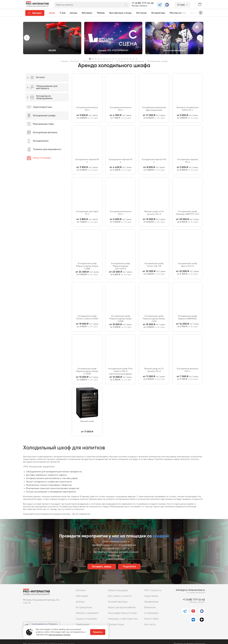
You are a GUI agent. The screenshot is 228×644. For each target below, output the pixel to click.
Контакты (150, 624)
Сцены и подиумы (86, 619)
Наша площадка (118, 590)
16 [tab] (133, 59)
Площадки (196, 13)
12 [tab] (122, 59)
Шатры (74, 13)
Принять (98, 632)
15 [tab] (131, 59)
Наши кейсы (151, 596)
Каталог (81, 590)
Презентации (116, 624)
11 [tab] (119, 59)
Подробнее (129, 567)
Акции (52, 13)
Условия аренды (118, 602)
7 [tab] (107, 59)
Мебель (101, 13)
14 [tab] (128, 59)
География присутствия (122, 613)
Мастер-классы (178, 13)
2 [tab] (93, 59)
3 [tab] (96, 59)
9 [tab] (113, 59)
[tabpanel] (52, 38)
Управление (151, 602)
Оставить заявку (102, 567)
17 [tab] (136, 59)
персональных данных (59, 635)
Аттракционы (84, 607)
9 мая (63, 13)
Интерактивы (158, 13)
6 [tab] (104, 59)
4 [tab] (99, 59)
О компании (151, 613)
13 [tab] (125, 59)
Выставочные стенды (120, 13)
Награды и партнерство (123, 619)
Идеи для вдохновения (122, 607)
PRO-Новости (153, 590)
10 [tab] (116, 59)
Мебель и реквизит (87, 613)
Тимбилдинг (83, 624)
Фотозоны (141, 13)
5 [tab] (101, 59)
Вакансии (150, 607)
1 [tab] (90, 59)
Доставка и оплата (120, 596)
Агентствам (151, 619)
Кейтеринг (87, 13)
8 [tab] (110, 59)
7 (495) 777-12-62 (143, 3)
